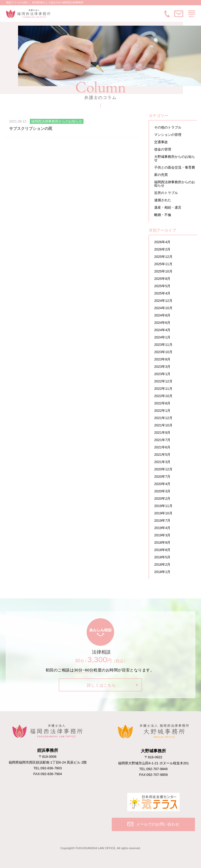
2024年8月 (162, 315)
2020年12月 (163, 469)
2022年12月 (163, 381)
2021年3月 (162, 462)
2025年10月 (163, 271)
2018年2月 (162, 564)
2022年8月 (162, 403)
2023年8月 (162, 359)
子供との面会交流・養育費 (175, 167)
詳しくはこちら (101, 685)
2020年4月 (162, 484)
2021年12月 (163, 418)
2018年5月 (162, 557)
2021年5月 (162, 455)
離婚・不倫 (163, 215)
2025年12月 (163, 257)
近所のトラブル (166, 193)
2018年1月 (162, 572)
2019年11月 (163, 506)
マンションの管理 (168, 135)
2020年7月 (162, 477)
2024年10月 (163, 308)
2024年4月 (162, 330)
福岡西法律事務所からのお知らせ (175, 184)
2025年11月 (163, 264)
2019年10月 (163, 513)
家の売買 (161, 175)
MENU (192, 14)
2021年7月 (162, 440)
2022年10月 (163, 396)
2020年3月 (162, 491)
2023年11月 (163, 345)
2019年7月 (162, 521)
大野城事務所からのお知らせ (175, 158)
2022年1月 (162, 411)
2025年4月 (162, 293)
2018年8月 (162, 550)
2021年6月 (162, 447)
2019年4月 (162, 528)
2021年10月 (163, 425)
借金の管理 (163, 149)
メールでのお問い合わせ (179, 14)
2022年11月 (163, 389)
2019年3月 (162, 535)
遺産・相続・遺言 (168, 207)
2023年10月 (163, 352)
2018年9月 (162, 542)
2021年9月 (162, 433)
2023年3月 (162, 367)
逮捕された (163, 200)
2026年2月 (162, 249)
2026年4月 (162, 242)
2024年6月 (162, 323)
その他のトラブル (168, 127)
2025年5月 (162, 286)
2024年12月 (163, 301)
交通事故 (161, 142)
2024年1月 (162, 337)
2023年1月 (162, 374)
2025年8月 (162, 279)
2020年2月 (162, 499)
